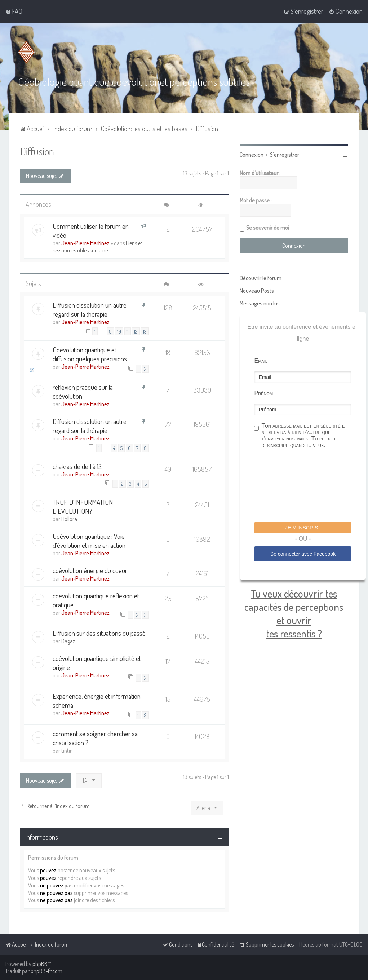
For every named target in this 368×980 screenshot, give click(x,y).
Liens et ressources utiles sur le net (97, 246)
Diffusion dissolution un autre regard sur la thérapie (90, 309)
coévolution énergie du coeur (90, 570)
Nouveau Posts (257, 291)
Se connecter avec (303, 554)
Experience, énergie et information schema (97, 701)
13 (145, 331)
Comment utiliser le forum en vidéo (91, 230)
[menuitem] (14, 11)
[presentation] (309, 486)
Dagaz (68, 641)
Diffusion (37, 151)
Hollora (69, 519)
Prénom (263, 393)
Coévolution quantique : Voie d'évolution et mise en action (89, 541)
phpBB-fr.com (46, 971)
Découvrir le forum (261, 278)
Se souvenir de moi (268, 228)
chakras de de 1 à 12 (77, 466)
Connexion (252, 155)
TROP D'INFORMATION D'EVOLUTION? (83, 506)
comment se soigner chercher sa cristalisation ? (95, 738)
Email (261, 361)
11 (128, 331)
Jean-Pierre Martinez (85, 243)
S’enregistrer (285, 155)
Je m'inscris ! (303, 528)
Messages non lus (260, 303)
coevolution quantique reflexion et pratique (96, 600)
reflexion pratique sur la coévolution (83, 391)
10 (119, 331)
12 (136, 331)
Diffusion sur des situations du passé (99, 633)
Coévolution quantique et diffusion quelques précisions (90, 354)
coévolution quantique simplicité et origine (97, 663)
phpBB (40, 964)
